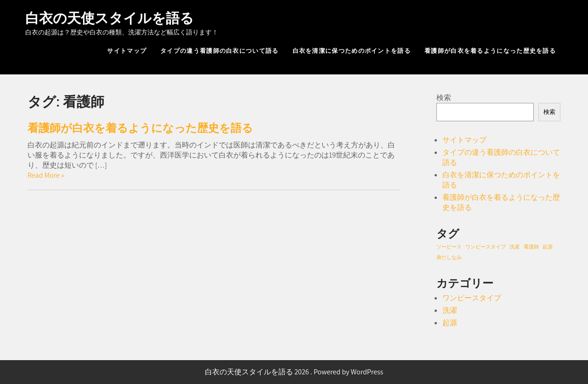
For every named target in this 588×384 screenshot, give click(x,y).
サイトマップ (127, 51)
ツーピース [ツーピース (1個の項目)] (449, 247)
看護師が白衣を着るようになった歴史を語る (490, 51)
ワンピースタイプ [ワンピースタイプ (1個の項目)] (486, 247)
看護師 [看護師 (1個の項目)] (531, 247)
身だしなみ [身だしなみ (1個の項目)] (449, 257)
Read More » (46, 175)
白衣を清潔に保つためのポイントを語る (352, 51)
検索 (444, 98)
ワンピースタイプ (472, 298)
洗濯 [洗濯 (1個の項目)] (514, 247)
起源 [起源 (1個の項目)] (548, 247)
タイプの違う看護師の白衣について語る (219, 51)
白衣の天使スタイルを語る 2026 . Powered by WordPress (294, 372)
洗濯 (450, 310)
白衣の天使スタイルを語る (110, 18)
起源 (450, 323)
